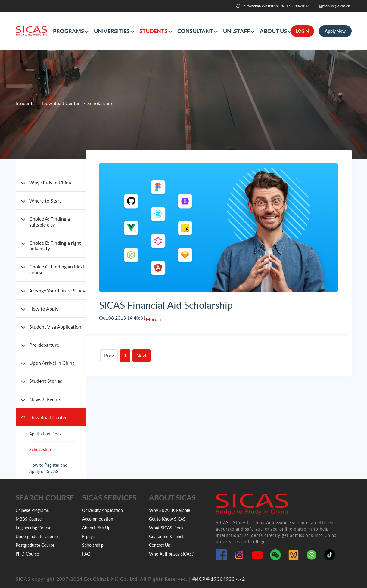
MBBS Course (29, 519)
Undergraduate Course (37, 536)
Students (25, 103)
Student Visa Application (55, 327)
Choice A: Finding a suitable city (50, 221)
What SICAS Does (166, 528)
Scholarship (40, 449)
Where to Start (45, 201)
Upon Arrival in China (52, 363)
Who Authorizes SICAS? (171, 554)
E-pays (88, 536)
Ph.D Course (27, 554)
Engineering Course (33, 528)
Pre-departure (44, 345)
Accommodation (98, 519)
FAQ (86, 554)
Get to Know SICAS (167, 519)
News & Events (45, 399)
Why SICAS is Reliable (170, 510)
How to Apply (44, 309)
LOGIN (302, 31)
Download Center (61, 103)
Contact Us (159, 545)
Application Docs (45, 434)
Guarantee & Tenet (166, 536)
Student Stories (46, 381)
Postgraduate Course (35, 545)
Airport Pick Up (96, 528)
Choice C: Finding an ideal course (57, 269)
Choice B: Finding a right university (55, 246)
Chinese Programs (32, 510)
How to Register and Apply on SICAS (48, 468)
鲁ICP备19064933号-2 (219, 579)
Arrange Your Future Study (57, 291)
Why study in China (50, 183)
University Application (103, 510)
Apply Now (335, 31)
